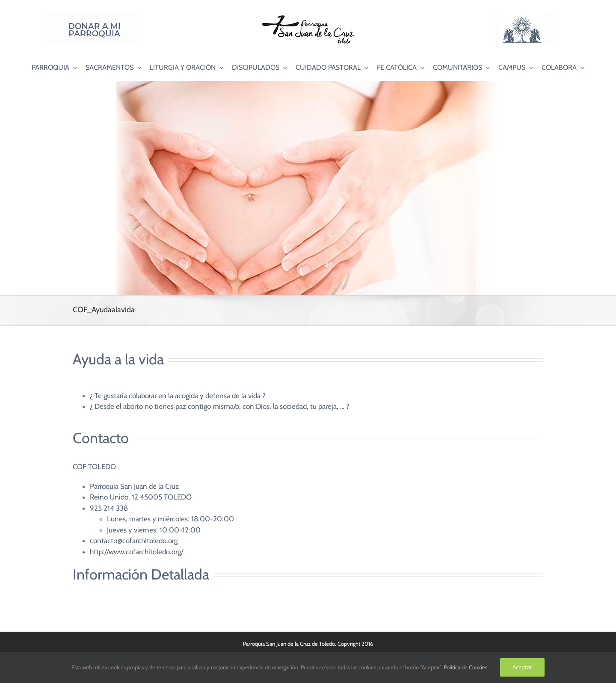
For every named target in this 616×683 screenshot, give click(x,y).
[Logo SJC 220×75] (308, 17)
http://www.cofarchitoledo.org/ (136, 552)
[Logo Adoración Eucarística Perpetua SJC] (521, 17)
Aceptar (522, 667)
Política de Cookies (465, 667)
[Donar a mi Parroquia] (95, 17)
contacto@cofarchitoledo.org (134, 541)
